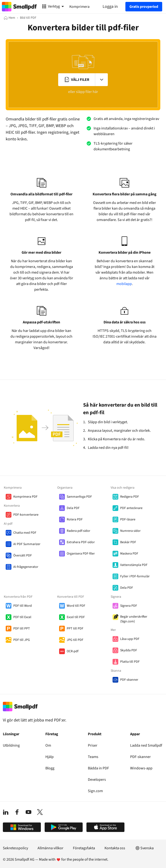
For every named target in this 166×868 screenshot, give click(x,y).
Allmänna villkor (50, 848)
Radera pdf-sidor (78, 531)
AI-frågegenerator (26, 567)
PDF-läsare (128, 519)
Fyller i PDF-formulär (135, 576)
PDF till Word (23, 606)
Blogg (50, 768)
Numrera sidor (130, 531)
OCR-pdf (73, 651)
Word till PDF (76, 606)
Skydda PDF (129, 650)
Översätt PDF (23, 556)
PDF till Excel (22, 617)
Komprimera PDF (25, 497)
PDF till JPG (22, 640)
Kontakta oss (115, 848)
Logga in (110, 7)
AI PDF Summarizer (27, 544)
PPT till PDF (75, 629)
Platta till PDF (130, 662)
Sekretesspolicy (15, 848)
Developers (97, 780)
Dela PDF (73, 508)
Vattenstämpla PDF (134, 565)
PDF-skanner (129, 680)
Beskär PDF (128, 542)
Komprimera (79, 7)
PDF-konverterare (26, 515)
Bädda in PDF (98, 768)
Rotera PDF (75, 519)
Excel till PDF (76, 617)
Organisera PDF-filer (81, 554)
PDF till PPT (22, 629)
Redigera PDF (130, 497)
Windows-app (141, 768)
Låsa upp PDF (130, 639)
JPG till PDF (75, 640)
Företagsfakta (84, 848)
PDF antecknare (131, 508)
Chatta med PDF (25, 533)
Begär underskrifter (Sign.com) (134, 619)
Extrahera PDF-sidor (81, 542)
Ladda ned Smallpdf (146, 745)
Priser (93, 745)
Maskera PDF (129, 554)
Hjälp (50, 757)
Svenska (144, 848)
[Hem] (9, 18)
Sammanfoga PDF (79, 497)
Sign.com (95, 791)
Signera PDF (129, 606)
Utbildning (11, 745)
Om (48, 745)
